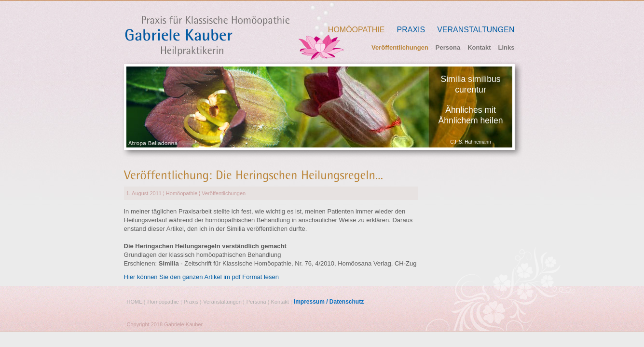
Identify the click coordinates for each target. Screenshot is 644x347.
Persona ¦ (258, 302)
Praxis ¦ (192, 302)
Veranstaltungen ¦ (224, 302)
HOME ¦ (136, 302)
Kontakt (479, 47)
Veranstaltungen (476, 30)
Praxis (411, 30)
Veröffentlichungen (400, 47)
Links (507, 47)
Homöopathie (356, 30)
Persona (448, 47)
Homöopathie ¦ (164, 302)
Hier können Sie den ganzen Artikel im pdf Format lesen (202, 277)
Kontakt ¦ (281, 302)
